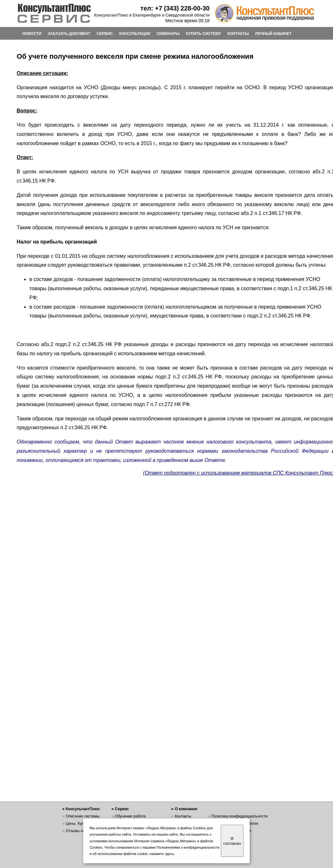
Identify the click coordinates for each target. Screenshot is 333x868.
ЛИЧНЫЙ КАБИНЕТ (273, 34)
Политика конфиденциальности (239, 816)
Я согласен (232, 841)
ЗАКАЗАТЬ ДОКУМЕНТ (69, 34)
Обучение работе (130, 816)
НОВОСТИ (32, 34)
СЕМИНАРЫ (168, 34)
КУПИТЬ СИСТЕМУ (203, 34)
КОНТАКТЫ (238, 34)
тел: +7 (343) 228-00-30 (175, 8)
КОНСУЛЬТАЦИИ (135, 34)
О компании (186, 809)
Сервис (122, 809)
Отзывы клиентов (81, 831)
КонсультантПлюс (83, 809)
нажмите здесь (162, 854)
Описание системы (83, 816)
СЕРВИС (105, 34)
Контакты (183, 816)
